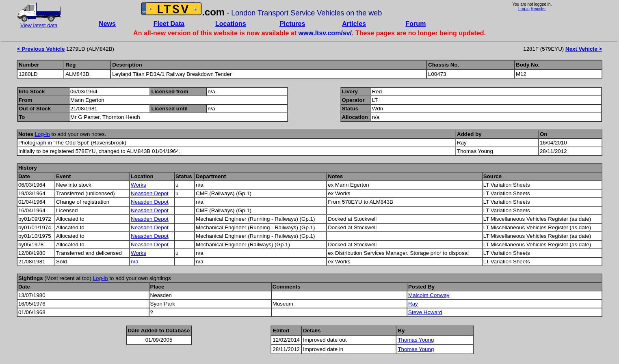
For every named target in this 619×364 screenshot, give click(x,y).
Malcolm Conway (429, 295)
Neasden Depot (150, 193)
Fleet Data (169, 24)
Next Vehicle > (584, 49)
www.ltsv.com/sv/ (325, 33)
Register (538, 9)
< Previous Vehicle (41, 49)
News (107, 24)
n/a (135, 262)
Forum (416, 24)
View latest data (39, 25)
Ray (413, 304)
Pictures (292, 24)
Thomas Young (416, 340)
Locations (231, 24)
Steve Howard (425, 312)
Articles (354, 24)
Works (139, 185)
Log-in (524, 9)
